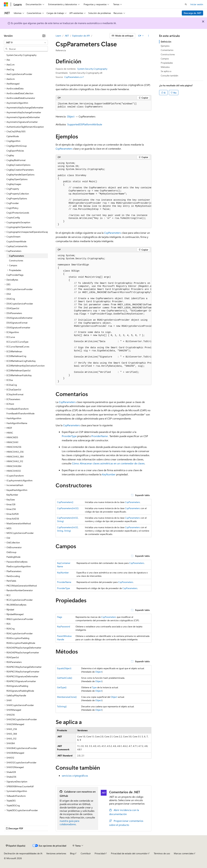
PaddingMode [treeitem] (13, 557)
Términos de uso (162, 853)
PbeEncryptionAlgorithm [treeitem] (19, 566)
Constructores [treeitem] (16, 260)
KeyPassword (64, 626)
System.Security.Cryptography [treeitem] (22, 55)
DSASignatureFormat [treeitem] (17, 323)
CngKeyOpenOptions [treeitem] (17, 179)
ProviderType (69, 436)
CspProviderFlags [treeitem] (15, 275)
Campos (165, 59)
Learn (58, 36)
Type (94, 687)
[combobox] (26, 42)
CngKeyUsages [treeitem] (14, 184)
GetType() (62, 687)
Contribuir (86, 853)
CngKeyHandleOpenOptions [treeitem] (20, 175)
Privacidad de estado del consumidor (129, 853)
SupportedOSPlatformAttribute (85, 124)
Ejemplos (165, 46)
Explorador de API (81, 36)
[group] (103, 194)
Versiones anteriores (56, 853)
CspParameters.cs (73, 77)
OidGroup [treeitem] (11, 552)
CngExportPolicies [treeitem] (15, 151)
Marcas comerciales (184, 853)
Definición (166, 42)
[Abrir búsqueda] (186, 4)
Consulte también (169, 76)
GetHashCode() (65, 678)
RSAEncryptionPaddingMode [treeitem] (21, 643)
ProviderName (100, 436)
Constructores (168, 54)
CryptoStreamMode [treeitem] (16, 241)
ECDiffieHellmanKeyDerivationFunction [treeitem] (26, 366)
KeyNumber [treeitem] (12, 495)
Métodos (165, 67)
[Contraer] (44, 36)
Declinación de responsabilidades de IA (23, 853)
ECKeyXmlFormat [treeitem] (15, 394)
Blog (72, 853)
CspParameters (64, 149)
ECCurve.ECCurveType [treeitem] (17, 342)
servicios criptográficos (75, 776)
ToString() (62, 706)
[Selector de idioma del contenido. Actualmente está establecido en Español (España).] (16, 846)
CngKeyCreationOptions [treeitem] (18, 165)
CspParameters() (65, 502)
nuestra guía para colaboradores (69, 822)
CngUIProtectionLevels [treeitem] (18, 213)
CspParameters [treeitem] (16, 256)
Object (71, 116)
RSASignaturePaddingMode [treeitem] (20, 691)
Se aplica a (166, 71)
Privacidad (100, 853)
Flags (60, 617)
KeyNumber (109, 474)
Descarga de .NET (193, 13)
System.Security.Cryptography (92, 69)
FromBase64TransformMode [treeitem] (20, 413)
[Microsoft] (6, 4)
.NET (67, 36)
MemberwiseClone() (67, 697)
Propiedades (167, 63)
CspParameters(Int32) (68, 508)
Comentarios (167, 50)
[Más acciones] (149, 36)
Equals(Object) (64, 668)
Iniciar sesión (197, 4)
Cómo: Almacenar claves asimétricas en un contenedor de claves (108, 463)
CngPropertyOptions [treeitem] (17, 198)
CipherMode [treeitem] (13, 136)
